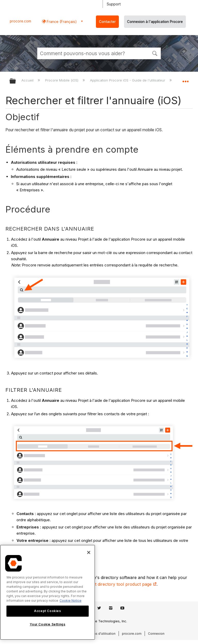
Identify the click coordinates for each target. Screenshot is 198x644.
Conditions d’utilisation (98, 634)
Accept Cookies (47, 611)
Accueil (28, 80)
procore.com (20, 21)
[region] (48, 592)
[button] (155, 53)
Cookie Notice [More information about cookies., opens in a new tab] (71, 601)
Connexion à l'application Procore (155, 22)
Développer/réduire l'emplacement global (185, 79)
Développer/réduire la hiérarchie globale (16, 81)
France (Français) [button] (61, 22)
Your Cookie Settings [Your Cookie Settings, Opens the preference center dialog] (47, 624)
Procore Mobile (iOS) (62, 80)
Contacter (107, 22)
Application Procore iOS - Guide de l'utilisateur (128, 80)
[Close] (89, 552)
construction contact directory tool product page (106, 584)
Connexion (156, 634)
